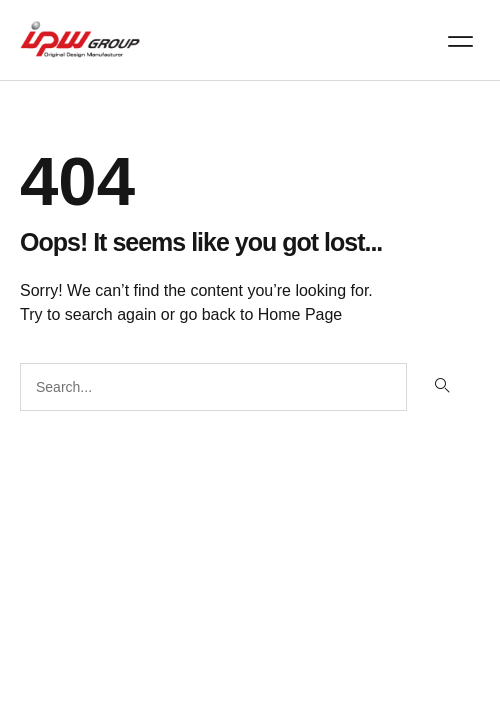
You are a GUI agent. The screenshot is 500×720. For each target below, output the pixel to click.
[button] (460, 41)
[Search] (441, 387)
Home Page (300, 314)
